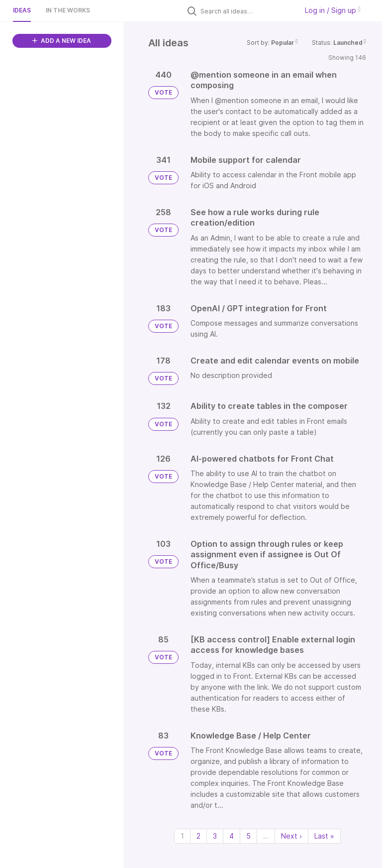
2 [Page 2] (198, 836)
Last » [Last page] (324, 836)
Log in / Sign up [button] (333, 10)
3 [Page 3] (215, 836)
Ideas (22, 10)
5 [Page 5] (248, 836)
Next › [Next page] (291, 836)
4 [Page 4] (232, 836)
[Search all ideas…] (247, 11)
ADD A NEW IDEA (62, 41)
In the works (68, 10)
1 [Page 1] (182, 836)
